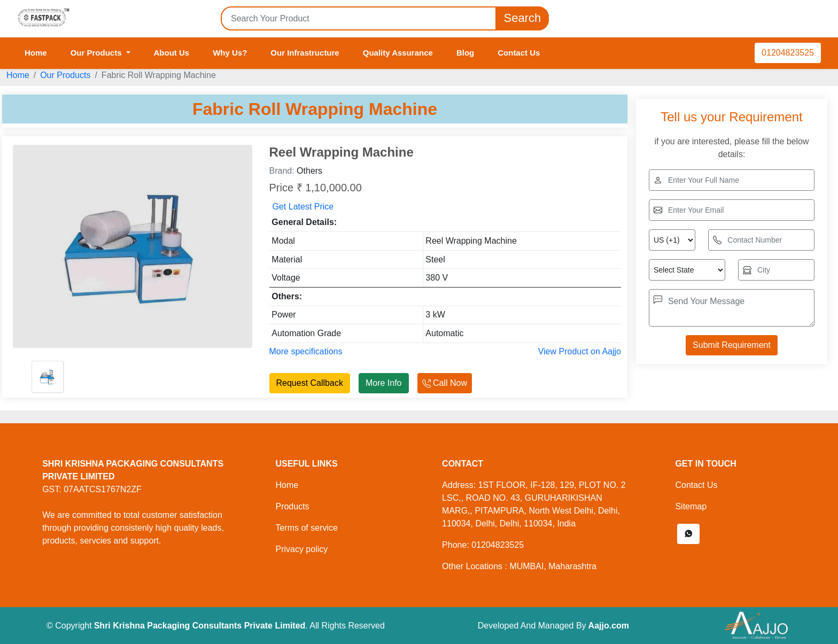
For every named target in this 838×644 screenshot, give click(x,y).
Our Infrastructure (305, 53)
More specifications (306, 351)
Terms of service (306, 528)
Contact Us (519, 53)
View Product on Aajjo (580, 351)
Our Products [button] (97, 53)
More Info (384, 383)
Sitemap (691, 506)
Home (36, 53)
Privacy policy (301, 549)
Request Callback (310, 383)
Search (522, 18)
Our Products (65, 75)
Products (292, 506)
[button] (688, 534)
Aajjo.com (609, 626)
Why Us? (230, 53)
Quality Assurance (398, 53)
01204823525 (788, 53)
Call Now (445, 383)
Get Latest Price (303, 207)
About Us (172, 53)
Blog (465, 53)
